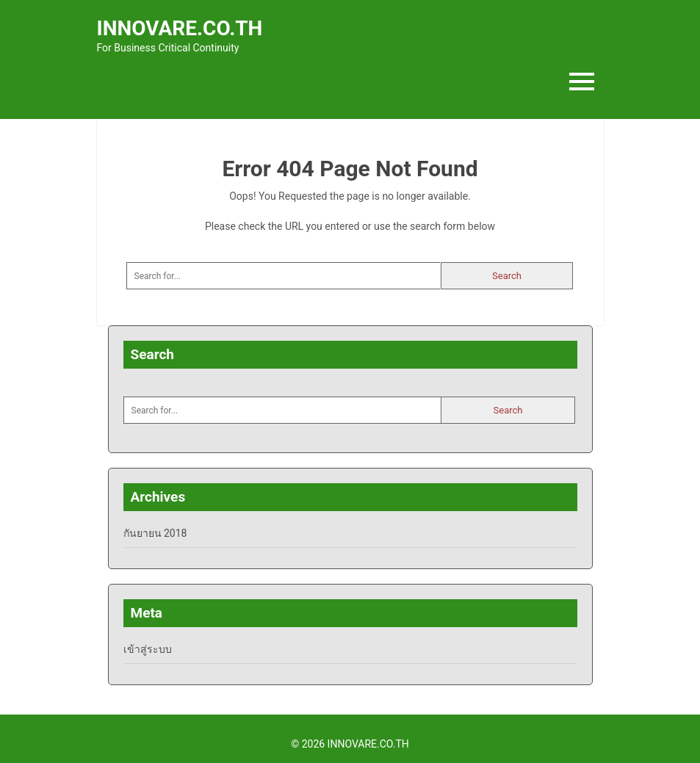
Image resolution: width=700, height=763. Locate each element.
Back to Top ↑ (584, 744)
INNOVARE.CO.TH (180, 28)
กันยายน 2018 (155, 533)
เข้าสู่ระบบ (148, 649)
